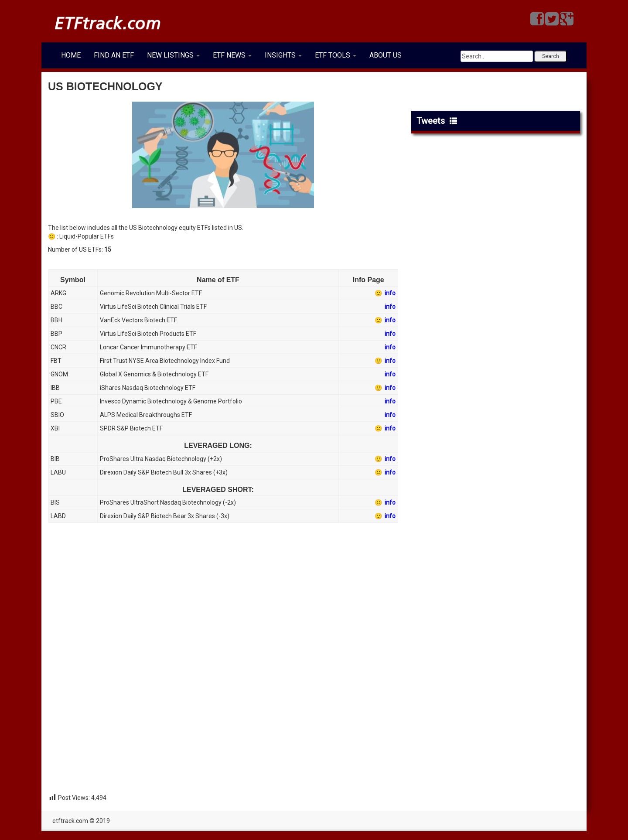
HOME (71, 55)
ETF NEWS (232, 55)
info (390, 307)
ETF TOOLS (336, 55)
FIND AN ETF (114, 55)
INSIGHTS (283, 55)
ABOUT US (386, 55)
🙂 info (385, 293)
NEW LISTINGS (173, 55)
